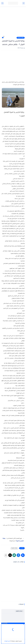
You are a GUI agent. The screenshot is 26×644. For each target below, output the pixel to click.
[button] (18, 555)
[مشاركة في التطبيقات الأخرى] (6, 555)
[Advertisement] (13, 22)
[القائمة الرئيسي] (24, 3)
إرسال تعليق (19, 611)
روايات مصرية (21, 38)
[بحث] (2, 3)
